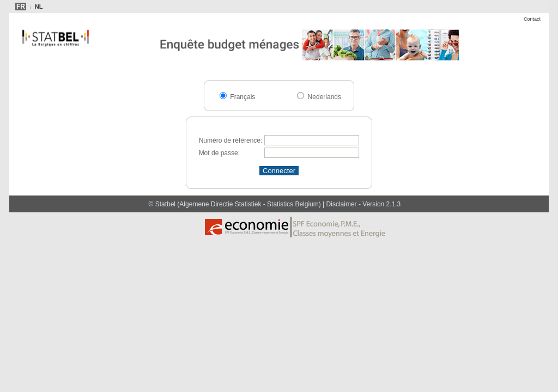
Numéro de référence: (231, 140)
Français (242, 97)
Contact (532, 19)
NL (39, 7)
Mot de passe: (219, 153)
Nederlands (323, 97)
